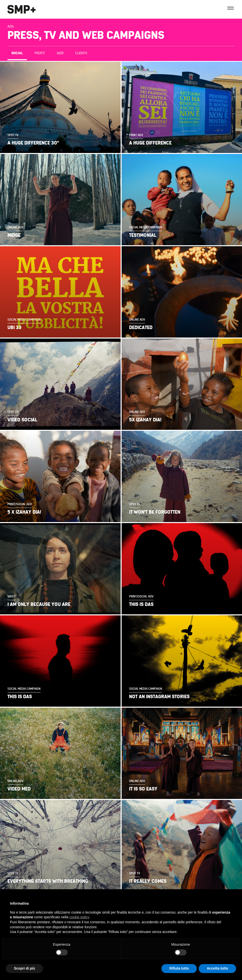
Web (60, 53)
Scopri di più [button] (24, 968)
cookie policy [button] (79, 917)
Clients (81, 53)
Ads (11, 26)
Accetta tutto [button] (217, 968)
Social (17, 53)
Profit (40, 53)
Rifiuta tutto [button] (179, 968)
